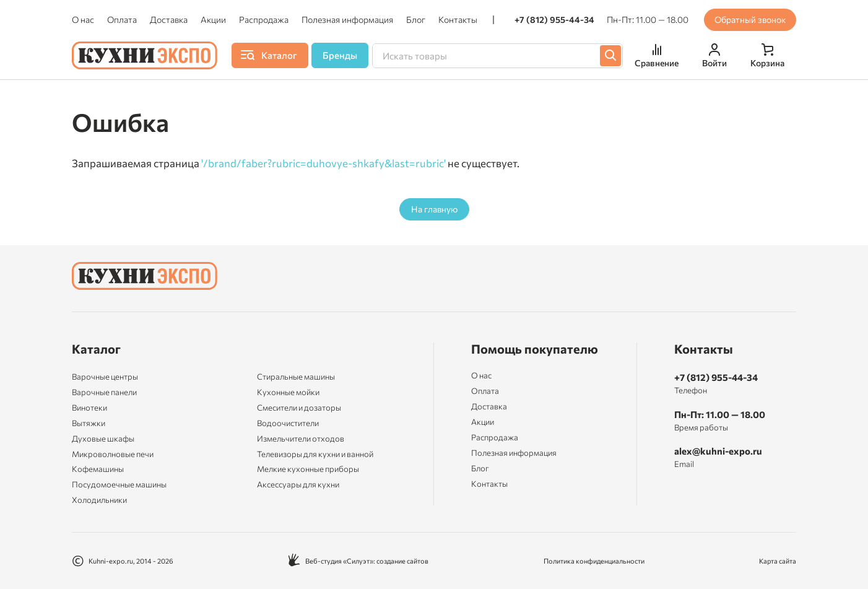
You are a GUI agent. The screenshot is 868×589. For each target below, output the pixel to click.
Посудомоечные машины (119, 484)
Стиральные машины (296, 377)
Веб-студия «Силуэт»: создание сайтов (358, 561)
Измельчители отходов (301, 438)
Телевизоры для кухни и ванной (315, 454)
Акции (213, 20)
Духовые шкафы (103, 438)
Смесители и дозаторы (299, 408)
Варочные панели (104, 392)
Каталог (96, 349)
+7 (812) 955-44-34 (554, 20)
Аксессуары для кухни (298, 484)
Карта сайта (778, 561)
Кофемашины (98, 469)
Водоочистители (288, 423)
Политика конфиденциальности (594, 561)
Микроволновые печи (113, 454)
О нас (83, 20)
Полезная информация (347, 20)
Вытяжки (89, 423)
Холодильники (99, 500)
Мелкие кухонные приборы (308, 469)
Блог (416, 20)
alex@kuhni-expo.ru (718, 451)
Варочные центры (105, 377)
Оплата (122, 20)
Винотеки (89, 408)
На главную (434, 209)
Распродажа (264, 20)
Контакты (458, 20)
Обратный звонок (750, 20)
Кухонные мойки (288, 392)
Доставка (169, 20)
